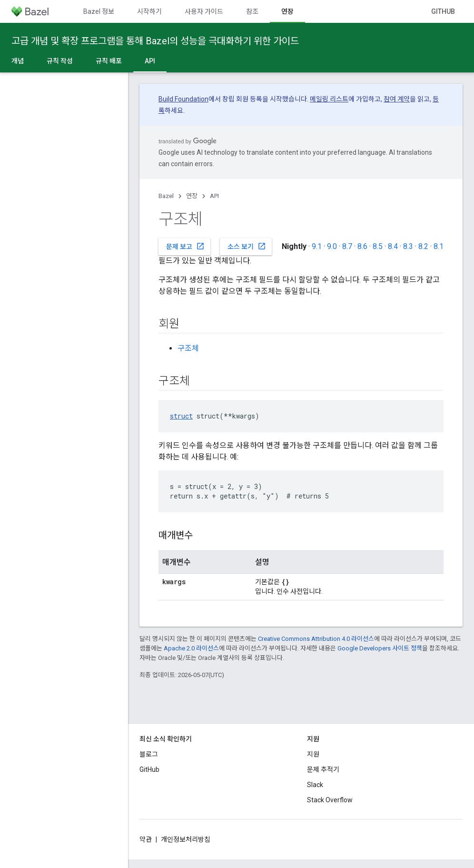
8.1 (439, 246)
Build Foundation (183, 99)
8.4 (393, 246)
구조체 (188, 348)
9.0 (332, 246)
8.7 (347, 246)
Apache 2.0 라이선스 (191, 648)
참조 (252, 11)
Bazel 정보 (99, 11)
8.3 (408, 246)
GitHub (443, 11)
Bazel (166, 196)
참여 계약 (397, 99)
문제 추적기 (323, 769)
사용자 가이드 (204, 11)
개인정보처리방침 (186, 839)
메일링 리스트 (329, 99)
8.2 (423, 246)
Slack (315, 785)
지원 (313, 754)
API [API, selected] (150, 61)
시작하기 (149, 11)
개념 (18, 61)
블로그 (149, 754)
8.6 (362, 246)
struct (181, 416)
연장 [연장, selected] (287, 11)
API (214, 196)
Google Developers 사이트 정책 (380, 648)
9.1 (317, 246)
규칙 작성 (60, 61)
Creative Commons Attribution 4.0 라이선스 (316, 639)
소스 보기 (247, 246)
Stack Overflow (330, 800)
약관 (146, 839)
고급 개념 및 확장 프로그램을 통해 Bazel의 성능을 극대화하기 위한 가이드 (155, 41)
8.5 (378, 246)
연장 (192, 196)
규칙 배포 (109, 61)
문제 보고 (185, 246)
